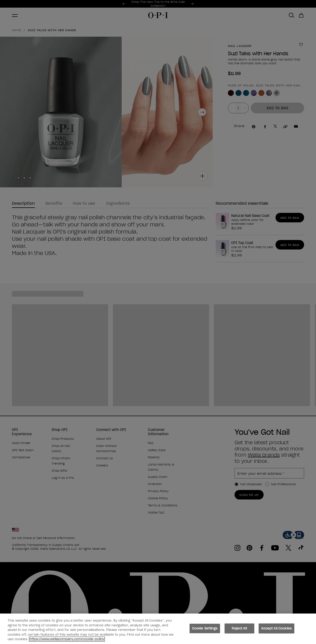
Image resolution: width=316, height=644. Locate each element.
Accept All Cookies (276, 631)
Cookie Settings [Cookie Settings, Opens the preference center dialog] (205, 631)
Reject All (239, 631)
